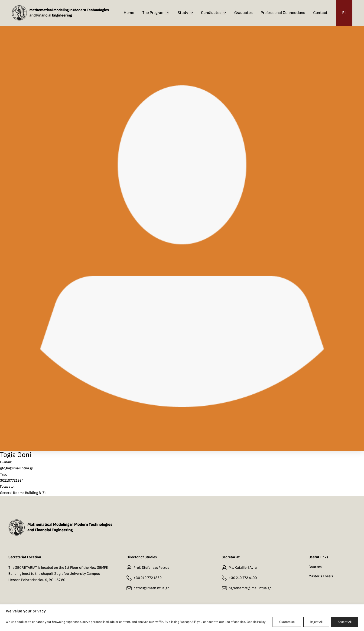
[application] (167, 13)
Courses (315, 567)
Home (129, 13)
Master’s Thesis (321, 576)
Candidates (214, 13)
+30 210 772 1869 (148, 578)
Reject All (316, 622)
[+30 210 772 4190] (224, 578)
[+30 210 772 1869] (129, 578)
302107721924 (12, 481)
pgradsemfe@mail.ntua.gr (250, 588)
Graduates (243, 13)
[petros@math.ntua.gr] (129, 588)
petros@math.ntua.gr (151, 588)
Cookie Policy (256, 622)
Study (185, 13)
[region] (182, 618)
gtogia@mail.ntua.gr (17, 468)
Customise (287, 622)
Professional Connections (283, 13)
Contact (320, 13)
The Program (156, 13)
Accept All (345, 622)
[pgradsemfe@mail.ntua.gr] (224, 588)
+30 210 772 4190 (243, 578)
